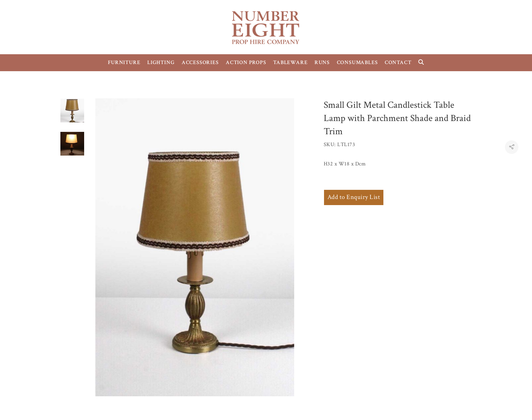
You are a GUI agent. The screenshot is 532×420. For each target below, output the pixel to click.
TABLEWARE (290, 63)
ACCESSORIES (200, 63)
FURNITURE (124, 63)
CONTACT (398, 63)
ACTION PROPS (246, 63)
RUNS (322, 63)
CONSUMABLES (357, 63)
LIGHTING (161, 63)
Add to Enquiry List (354, 197)
